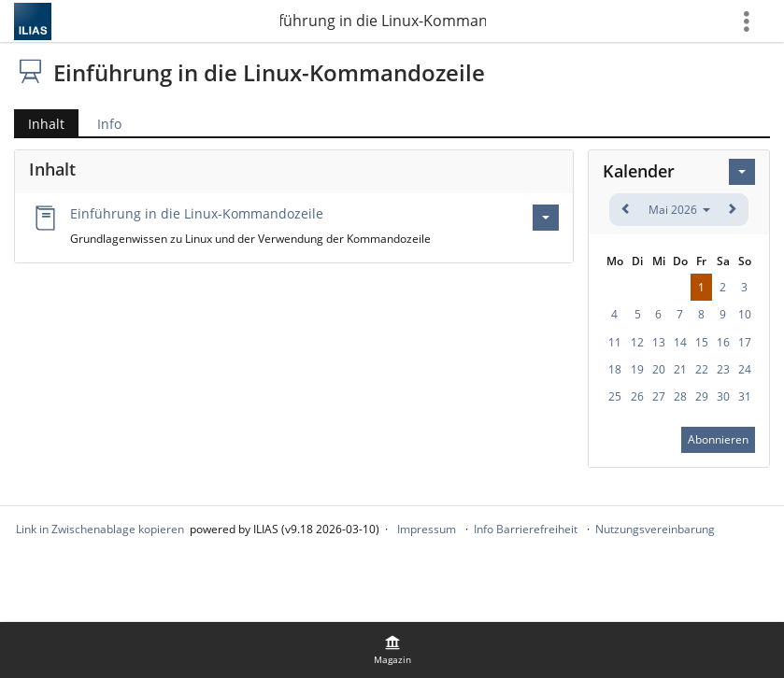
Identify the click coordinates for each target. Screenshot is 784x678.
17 (745, 342)
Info (109, 124)
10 (745, 314)
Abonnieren (718, 439)
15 (702, 342)
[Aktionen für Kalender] (742, 172)
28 (680, 396)
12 (637, 342)
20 (659, 369)
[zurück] (626, 210)
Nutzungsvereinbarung (655, 529)
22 (702, 369)
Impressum (427, 529)
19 (637, 369)
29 (702, 396)
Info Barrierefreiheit (526, 529)
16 (723, 342)
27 (659, 396)
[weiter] (732, 210)
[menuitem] (392, 650)
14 (680, 342)
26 (637, 396)
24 (745, 369)
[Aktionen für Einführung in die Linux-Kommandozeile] (546, 218)
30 (723, 396)
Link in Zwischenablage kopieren (100, 529)
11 (615, 342)
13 (659, 342)
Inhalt (39, 124)
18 (615, 369)
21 (680, 369)
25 (615, 396)
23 (723, 369)
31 (745, 396)
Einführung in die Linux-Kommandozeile (383, 21)
